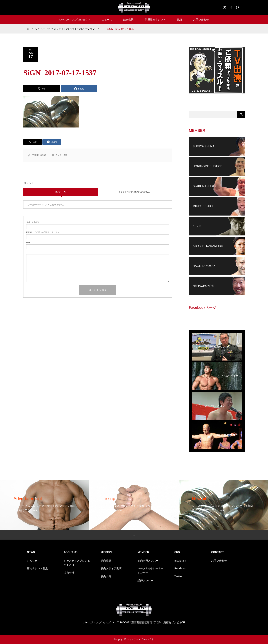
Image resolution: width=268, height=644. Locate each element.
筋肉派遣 (106, 561)
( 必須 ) (32, 222)
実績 (179, 20)
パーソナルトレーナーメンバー (151, 570)
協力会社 (69, 573)
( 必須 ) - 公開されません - (43, 232)
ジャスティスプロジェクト (75, 20)
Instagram (237, 7)
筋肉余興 (128, 20)
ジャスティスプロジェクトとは (77, 563)
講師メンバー (145, 581)
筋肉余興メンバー (148, 561)
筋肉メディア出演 (111, 568)
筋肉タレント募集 (37, 568)
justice (43, 155)
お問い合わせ (201, 20)
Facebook (231, 7)
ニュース (107, 20)
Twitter (178, 576)
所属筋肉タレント (155, 20)
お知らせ (32, 561)
